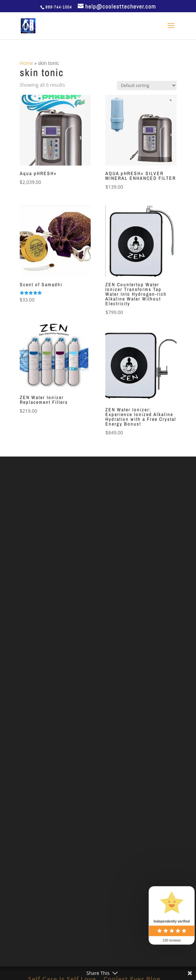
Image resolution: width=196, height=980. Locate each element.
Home (27, 63)
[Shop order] (147, 85)
